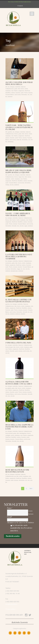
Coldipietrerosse (10, 89)
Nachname (31, 514)
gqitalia (9, 388)
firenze (16, 134)
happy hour (21, 177)
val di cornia (18, 95)
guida (16, 89)
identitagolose (23, 433)
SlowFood (27, 91)
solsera (13, 93)
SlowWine (8, 93)
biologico (12, 87)
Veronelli (14, 226)
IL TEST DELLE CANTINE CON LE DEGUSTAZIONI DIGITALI (18, 301)
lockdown (8, 179)
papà (31, 347)
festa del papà (9, 347)
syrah (22, 93)
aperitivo (10, 132)
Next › (31, 489)
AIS (6, 87)
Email (10, 517)
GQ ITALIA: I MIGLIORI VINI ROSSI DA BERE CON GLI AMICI (19, 383)
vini (29, 95)
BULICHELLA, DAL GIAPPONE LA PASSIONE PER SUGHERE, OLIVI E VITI (19, 427)
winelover (10, 97)
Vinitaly (7, 185)
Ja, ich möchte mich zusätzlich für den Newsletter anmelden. (21, 528)
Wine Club (11, 2)
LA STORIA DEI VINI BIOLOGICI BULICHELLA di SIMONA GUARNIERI (19, 257)
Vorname (30, 511)
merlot (26, 89)
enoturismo (8, 263)
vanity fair (19, 140)
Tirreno (26, 93)
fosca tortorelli (9, 433)
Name (10, 508)
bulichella (18, 87)
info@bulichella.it (27, 2)
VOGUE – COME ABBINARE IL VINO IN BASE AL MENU (18, 215)
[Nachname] (18, 514)
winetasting (10, 142)
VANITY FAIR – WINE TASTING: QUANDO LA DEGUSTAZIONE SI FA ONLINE (19, 127)
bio (9, 87)
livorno (22, 89)
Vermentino (24, 95)
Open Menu (32, 14)
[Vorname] (18, 511)
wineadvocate (14, 271)
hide (19, 89)
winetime (23, 314)
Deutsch (20, 6)
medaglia (8, 435)
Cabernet (23, 87)
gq (6, 388)
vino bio (12, 185)
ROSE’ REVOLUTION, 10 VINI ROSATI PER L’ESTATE (17, 471)
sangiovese (21, 91)
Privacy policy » (11, 609)
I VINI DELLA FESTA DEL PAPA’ (18, 343)
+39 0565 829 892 (18, 2)
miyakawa (8, 91)
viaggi (18, 269)
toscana (30, 93)
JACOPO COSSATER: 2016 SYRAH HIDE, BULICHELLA (19, 83)
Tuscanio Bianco (10, 95)
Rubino (16, 91)
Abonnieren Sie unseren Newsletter (21, 523)
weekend (17, 185)
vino (18, 226)
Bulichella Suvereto (20, 622)
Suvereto (18, 93)
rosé (12, 91)
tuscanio (20, 267)
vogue (26, 226)
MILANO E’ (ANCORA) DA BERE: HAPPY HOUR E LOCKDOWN (19, 172)
